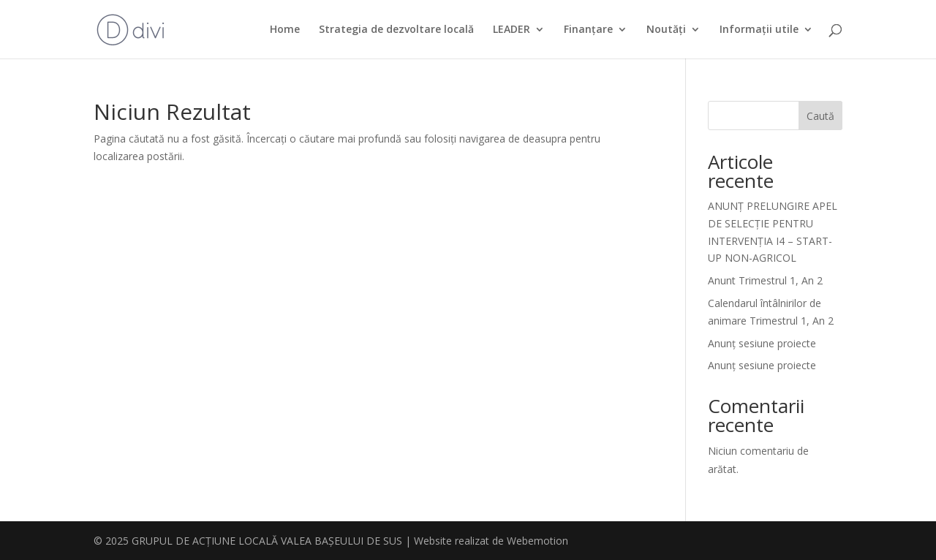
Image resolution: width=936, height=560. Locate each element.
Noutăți (666, 30)
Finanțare (588, 30)
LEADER (512, 30)
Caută (820, 116)
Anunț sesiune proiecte (762, 343)
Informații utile (759, 30)
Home (285, 30)
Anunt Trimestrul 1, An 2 (765, 280)
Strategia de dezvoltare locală (396, 30)
